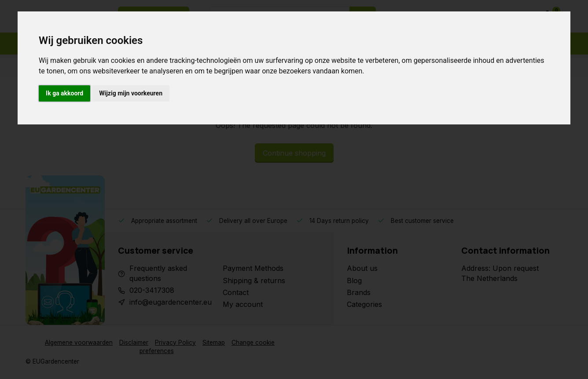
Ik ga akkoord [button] (64, 93)
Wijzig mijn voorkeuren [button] (131, 93)
